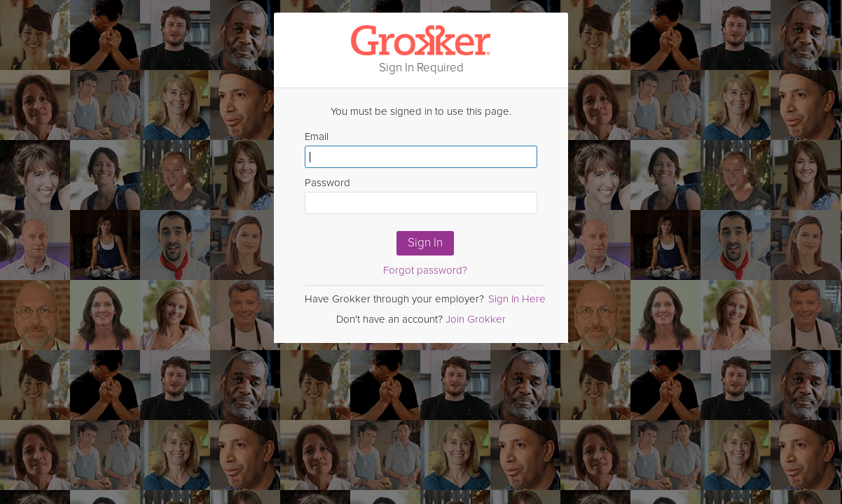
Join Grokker (476, 319)
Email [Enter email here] (421, 149)
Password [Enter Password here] (421, 195)
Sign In (425, 243)
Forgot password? (425, 270)
